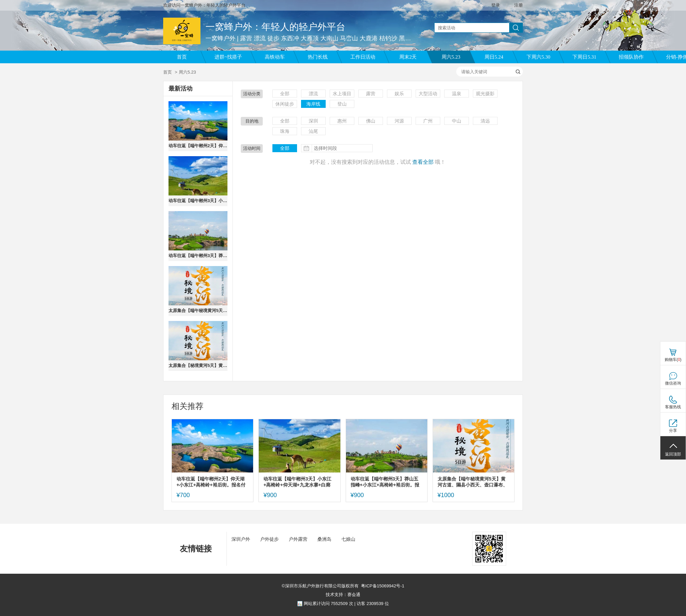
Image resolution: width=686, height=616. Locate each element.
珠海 (285, 131)
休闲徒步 (285, 104)
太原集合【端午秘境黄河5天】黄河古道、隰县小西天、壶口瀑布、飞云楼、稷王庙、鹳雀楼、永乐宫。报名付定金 (198, 310)
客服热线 (673, 407)
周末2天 (408, 57)
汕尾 (313, 131)
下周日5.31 (584, 57)
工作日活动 (363, 57)
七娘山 (348, 539)
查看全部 (423, 162)
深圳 (313, 121)
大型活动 (428, 94)
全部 (285, 94)
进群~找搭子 (228, 57)
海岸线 (313, 104)
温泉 (457, 94)
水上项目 (342, 94)
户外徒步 (269, 539)
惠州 (342, 121)
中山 (457, 121)
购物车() (673, 360)
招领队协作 (631, 57)
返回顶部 (673, 454)
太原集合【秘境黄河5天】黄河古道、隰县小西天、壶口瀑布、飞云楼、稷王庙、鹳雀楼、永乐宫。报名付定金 (198, 365)
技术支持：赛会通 (343, 595)
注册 (518, 5)
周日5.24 (494, 57)
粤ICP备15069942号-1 (383, 586)
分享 (673, 431)
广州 (428, 121)
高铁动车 (275, 57)
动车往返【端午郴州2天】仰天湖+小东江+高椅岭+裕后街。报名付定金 (198, 146)
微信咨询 (673, 383)
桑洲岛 (324, 539)
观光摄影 (485, 94)
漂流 (313, 94)
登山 (342, 104)
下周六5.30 (538, 57)
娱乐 (399, 94)
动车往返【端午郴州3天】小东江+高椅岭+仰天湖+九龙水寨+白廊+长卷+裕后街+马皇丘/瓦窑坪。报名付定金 (198, 201)
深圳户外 (241, 539)
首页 (182, 57)
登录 (496, 5)
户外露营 (298, 539)
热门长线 (318, 57)
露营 (371, 94)
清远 (485, 121)
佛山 (371, 121)
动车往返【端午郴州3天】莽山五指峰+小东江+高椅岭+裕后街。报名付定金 (198, 256)
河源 (399, 121)
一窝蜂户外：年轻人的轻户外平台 (275, 27)
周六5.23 (451, 57)
